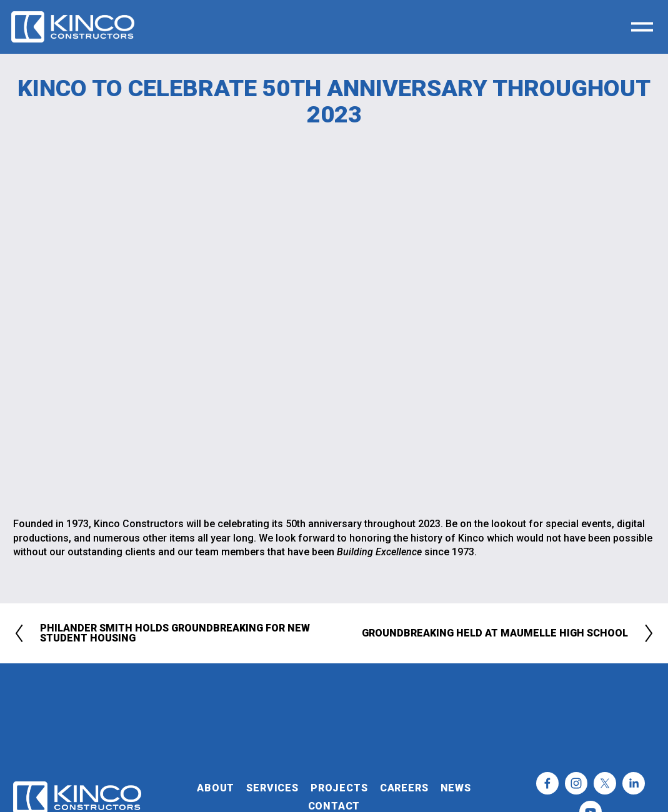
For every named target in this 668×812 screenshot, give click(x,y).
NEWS (456, 788)
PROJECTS (339, 788)
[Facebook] (547, 783)
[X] (605, 783)
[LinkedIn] (634, 783)
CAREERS (404, 788)
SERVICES (272, 788)
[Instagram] (576, 783)
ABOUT (216, 788)
